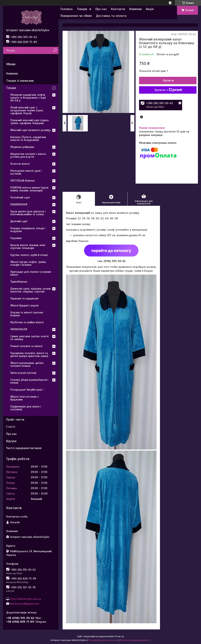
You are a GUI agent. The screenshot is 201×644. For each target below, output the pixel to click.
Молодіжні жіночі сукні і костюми (26, 172)
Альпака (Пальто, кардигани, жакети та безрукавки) (28, 139)
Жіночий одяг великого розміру (30, 130)
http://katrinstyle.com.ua (26, 599)
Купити (168, 80)
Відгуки (11, 441)
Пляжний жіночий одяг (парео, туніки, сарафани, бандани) (30, 122)
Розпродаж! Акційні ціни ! (27, 390)
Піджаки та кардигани (24, 298)
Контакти (118, 9)
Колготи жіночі (20, 164)
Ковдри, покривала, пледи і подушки (28, 230)
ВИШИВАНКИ (19, 204)
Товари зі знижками (20, 81)
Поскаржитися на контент (103, 640)
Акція (150, 9)
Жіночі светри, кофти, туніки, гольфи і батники (28, 263)
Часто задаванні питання (24, 448)
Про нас (101, 9)
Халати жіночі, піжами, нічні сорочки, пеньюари (28, 247)
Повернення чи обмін (76, 16)
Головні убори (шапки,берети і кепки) (29, 381)
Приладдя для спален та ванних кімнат (31, 273)
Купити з (168, 90)
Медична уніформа (22, 147)
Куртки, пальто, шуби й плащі (29, 255)
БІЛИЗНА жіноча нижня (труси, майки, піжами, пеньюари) (30, 189)
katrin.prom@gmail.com (25, 604)
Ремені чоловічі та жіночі (26, 346)
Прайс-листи (15, 420)
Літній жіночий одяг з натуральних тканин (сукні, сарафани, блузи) (27, 110)
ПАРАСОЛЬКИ (19, 329)
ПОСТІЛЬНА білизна (22, 181)
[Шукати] (55, 50)
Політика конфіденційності (135, 640)
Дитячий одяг (19, 221)
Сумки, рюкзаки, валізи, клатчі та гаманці (29, 338)
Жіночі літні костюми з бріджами (25, 398)
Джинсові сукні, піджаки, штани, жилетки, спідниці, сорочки (31, 290)
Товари (82, 9)
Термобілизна (19, 282)
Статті (11, 427)
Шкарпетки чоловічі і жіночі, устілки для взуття (28, 155)
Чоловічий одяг (20, 197)
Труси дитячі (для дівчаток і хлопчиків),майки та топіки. (28, 213)
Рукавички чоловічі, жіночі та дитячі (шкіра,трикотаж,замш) (29, 355)
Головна (67, 9)
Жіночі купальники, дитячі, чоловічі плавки (27, 364)
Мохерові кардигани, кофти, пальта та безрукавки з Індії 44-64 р (28, 98)
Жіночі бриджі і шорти (24, 305)
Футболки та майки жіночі (27, 322)
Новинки (135, 9)
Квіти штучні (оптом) (23, 373)
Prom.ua (120, 636)
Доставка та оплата (111, 16)
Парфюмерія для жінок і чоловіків (26, 408)
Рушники (16, 238)
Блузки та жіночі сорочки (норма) (27, 314)
